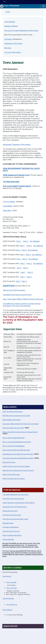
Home (8, 12)
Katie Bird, (7, 210)
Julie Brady (8, 206)
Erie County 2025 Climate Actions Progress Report (20, 432)
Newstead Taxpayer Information (17, 144)
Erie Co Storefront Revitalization (14, 446)
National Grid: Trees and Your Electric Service (18, 470)
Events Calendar (8, 539)
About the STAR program (14, 290)
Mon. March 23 (12, 605)
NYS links (8, 48)
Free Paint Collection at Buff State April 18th (18, 458)
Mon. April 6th (11, 582)
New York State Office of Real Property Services (23, 299)
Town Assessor (10, 22)
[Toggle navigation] (43, 6)
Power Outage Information (12, 535)
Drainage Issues (8, 523)
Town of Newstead (10, 6)
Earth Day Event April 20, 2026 (13, 428)
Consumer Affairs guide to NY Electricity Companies (21, 424)
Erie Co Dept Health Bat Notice (14, 438)
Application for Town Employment (15, 507)
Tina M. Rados (9, 202)
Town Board (7, 576)
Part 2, (29, 255)
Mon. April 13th (12, 588)
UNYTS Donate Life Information (14, 479)
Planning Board (8, 598)
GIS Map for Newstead (10, 527)
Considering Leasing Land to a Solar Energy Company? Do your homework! (22, 305)
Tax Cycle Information (13, 52)
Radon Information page (11, 474)
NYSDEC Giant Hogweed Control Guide (16, 416)
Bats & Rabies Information (12, 420)
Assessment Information (13, 43)
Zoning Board (7, 610)
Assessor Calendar (11, 26)
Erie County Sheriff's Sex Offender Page (16, 450)
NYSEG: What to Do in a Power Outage (16, 466)
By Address (35, 241)
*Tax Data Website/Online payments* (16, 495)
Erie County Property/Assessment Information (21, 30)
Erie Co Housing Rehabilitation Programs (17, 442)
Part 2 (26, 241)
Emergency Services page (12, 515)
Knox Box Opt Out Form (11, 531)
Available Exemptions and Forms (17, 295)
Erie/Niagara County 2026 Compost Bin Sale (18, 454)
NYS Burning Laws (9, 462)
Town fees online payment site (13, 499)
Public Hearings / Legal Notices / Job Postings (18, 503)
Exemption (8, 39)
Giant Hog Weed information (13, 412)
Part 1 (19, 241)
